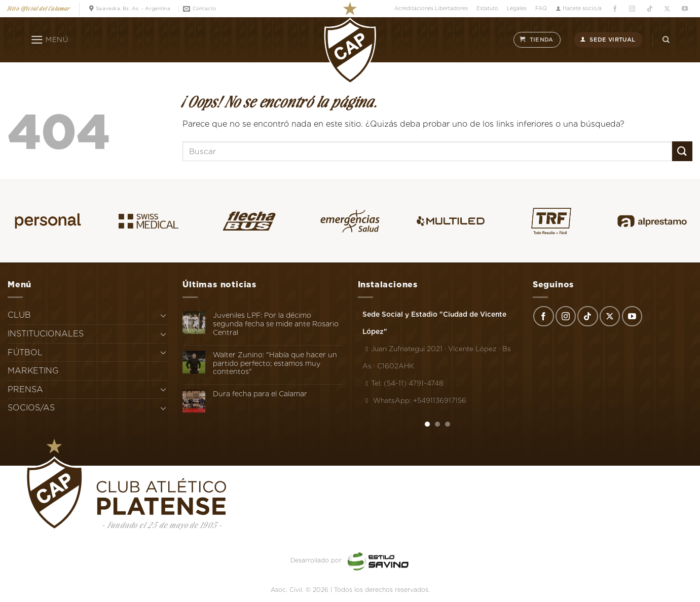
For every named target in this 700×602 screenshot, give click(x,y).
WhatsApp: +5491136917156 (414, 400)
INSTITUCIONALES (46, 334)
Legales (517, 8)
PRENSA (25, 389)
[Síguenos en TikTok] (650, 9)
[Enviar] (682, 151)
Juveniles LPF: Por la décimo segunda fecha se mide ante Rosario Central (276, 324)
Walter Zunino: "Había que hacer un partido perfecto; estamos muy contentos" (275, 363)
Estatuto (487, 8)
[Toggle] (164, 315)
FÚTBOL (25, 352)
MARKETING (33, 371)
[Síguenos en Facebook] (615, 9)
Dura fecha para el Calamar (260, 394)
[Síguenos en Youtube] (685, 9)
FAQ (541, 8)
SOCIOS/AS (31, 408)
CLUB (19, 315)
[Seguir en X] (667, 9)
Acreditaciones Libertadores (431, 8)
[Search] (666, 40)
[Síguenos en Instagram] (632, 9)
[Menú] (49, 40)
